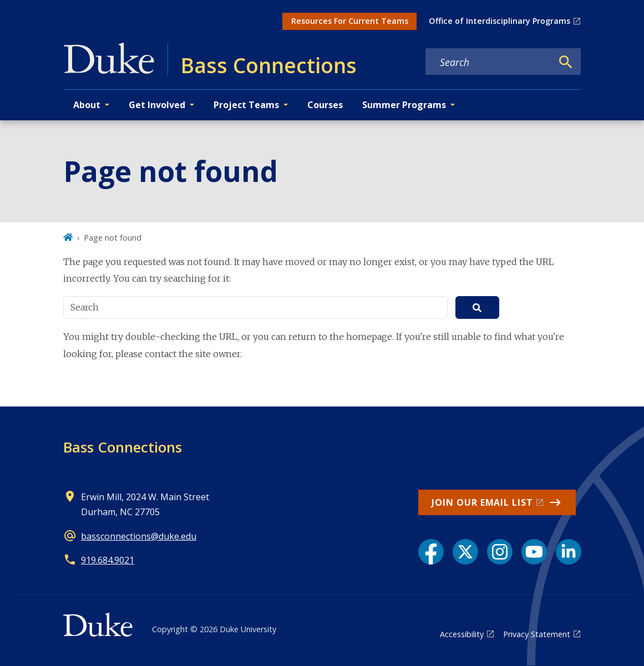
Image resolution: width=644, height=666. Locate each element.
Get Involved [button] (157, 105)
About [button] (87, 105)
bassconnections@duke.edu (139, 536)
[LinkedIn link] (569, 552)
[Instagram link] (500, 552)
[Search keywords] (489, 62)
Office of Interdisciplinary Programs (500, 21)
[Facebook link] (431, 552)
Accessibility (462, 634)
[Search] (566, 62)
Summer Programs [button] (404, 105)
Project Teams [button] (246, 105)
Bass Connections (123, 447)
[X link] (465, 552)
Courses (325, 105)
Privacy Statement (537, 634)
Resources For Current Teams (350, 21)
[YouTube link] (534, 552)
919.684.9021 (108, 560)
